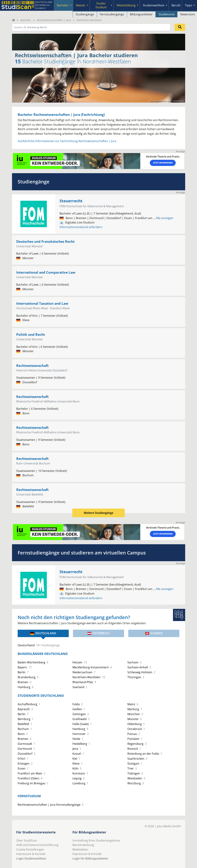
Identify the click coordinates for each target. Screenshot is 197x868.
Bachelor (63, 5)
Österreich (98, 633)
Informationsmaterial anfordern (81, 227)
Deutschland (43, 633)
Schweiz (154, 633)
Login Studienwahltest (31, 858)
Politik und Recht (31, 334)
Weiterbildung (126, 5)
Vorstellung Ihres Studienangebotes (96, 840)
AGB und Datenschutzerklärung (37, 845)
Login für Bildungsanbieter (90, 858)
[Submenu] (71, 5)
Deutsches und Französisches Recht (45, 241)
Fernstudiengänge (112, 14)
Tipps (188, 5)
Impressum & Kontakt (31, 854)
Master (81, 5)
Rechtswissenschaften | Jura (54, 20)
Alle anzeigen (163, 218)
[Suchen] (180, 27)
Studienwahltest (154, 5)
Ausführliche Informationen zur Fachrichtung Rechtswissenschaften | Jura (67, 141)
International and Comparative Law (46, 272)
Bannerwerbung (83, 845)
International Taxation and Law (42, 303)
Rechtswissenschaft (32, 366)
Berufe (176, 5)
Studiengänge (85, 14)
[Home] (13, 20)
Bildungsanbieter (141, 14)
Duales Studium (101, 5)
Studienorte (166, 14)
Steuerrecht (71, 201)
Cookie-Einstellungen (30, 849)
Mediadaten (80, 849)
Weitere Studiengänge (98, 513)
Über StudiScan (27, 840)
